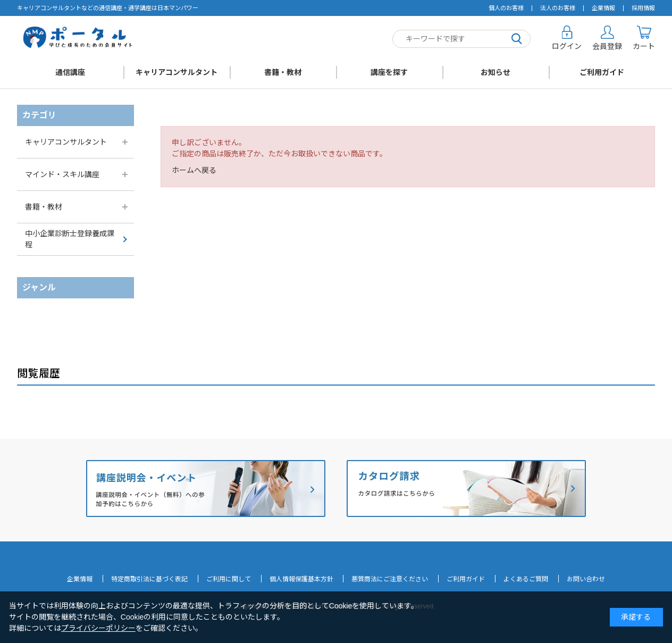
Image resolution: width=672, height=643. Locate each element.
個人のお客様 (506, 8)
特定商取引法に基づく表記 (149, 579)
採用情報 (643, 8)
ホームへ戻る (194, 170)
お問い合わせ (586, 579)
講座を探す (389, 72)
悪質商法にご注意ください (390, 579)
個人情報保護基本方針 (301, 579)
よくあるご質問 (526, 579)
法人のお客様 (558, 8)
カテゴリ (39, 115)
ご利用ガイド (602, 72)
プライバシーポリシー (98, 628)
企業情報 (603, 8)
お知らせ (495, 72)
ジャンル (39, 287)
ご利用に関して (229, 579)
